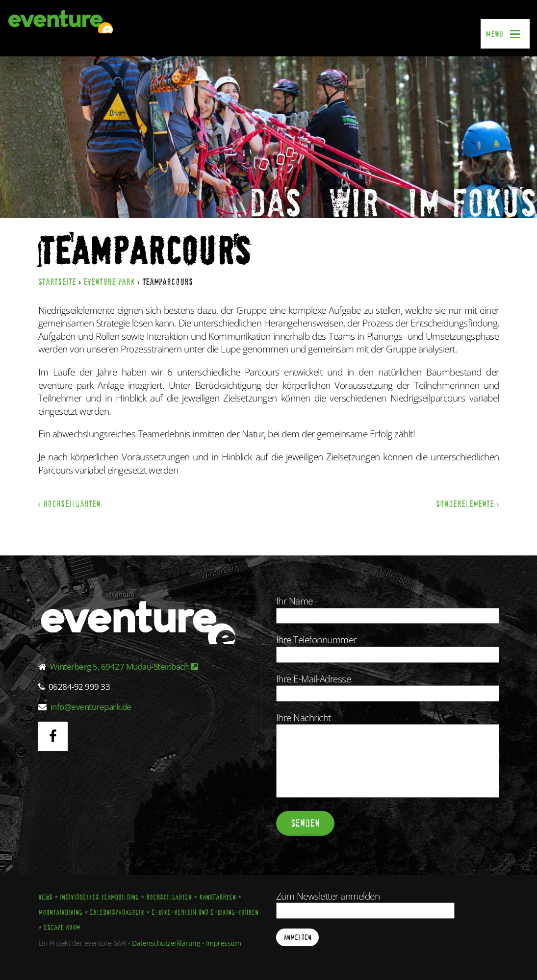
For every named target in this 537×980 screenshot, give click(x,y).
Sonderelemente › (468, 504)
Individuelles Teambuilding (99, 897)
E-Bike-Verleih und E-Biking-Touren (205, 912)
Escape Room (62, 928)
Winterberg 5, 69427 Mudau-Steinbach (124, 666)
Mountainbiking (60, 912)
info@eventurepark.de (91, 707)
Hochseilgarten (169, 897)
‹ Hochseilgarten (70, 504)
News (45, 897)
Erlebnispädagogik (117, 912)
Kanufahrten (217, 897)
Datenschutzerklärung (166, 943)
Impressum (224, 943)
